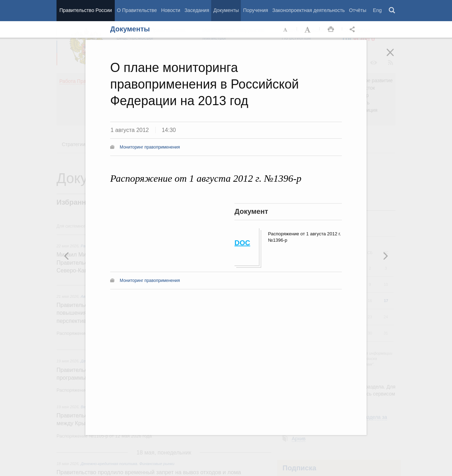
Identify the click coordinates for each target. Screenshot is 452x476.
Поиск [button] (392, 11)
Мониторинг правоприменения (150, 147)
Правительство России (85, 10)
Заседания (197, 10)
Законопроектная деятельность (308, 10)
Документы (226, 10)
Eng (377, 10)
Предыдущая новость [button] (385, 256)
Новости (171, 10)
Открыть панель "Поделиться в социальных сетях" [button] (353, 30)
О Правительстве (137, 10)
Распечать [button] (331, 30)
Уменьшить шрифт (286, 30)
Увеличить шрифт (308, 30)
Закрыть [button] (395, 57)
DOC (242, 243)
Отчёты (358, 10)
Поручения (255, 10)
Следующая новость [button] (67, 256)
